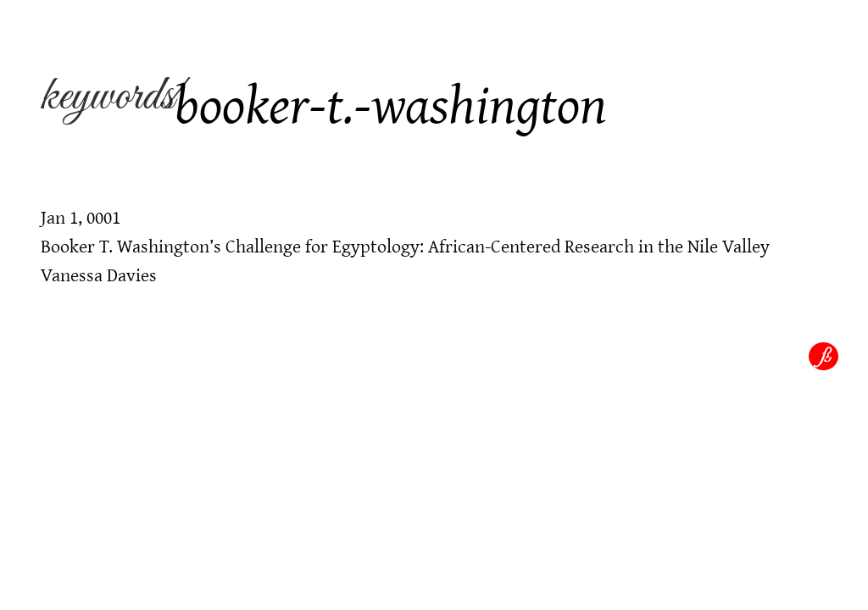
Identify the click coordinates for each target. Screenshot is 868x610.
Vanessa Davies (99, 274)
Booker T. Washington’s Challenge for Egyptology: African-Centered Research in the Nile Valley (405, 245)
